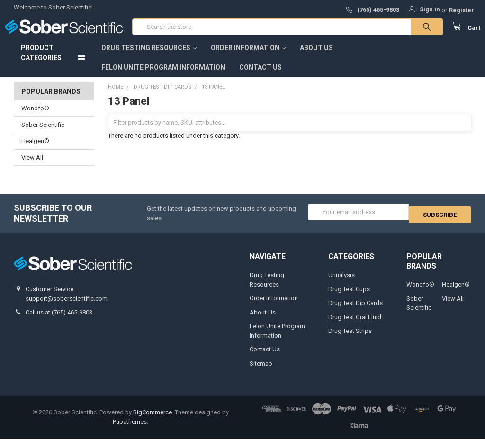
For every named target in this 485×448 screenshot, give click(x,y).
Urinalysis (341, 284)
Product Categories (41, 62)
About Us (316, 57)
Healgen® (35, 150)
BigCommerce (153, 422)
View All (32, 167)
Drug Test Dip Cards (355, 312)
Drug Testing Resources (149, 57)
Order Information (248, 57)
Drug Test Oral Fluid (355, 327)
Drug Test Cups (349, 299)
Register (462, 10)
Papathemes (130, 431)
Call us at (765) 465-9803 (59, 322)
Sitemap (261, 373)
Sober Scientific (43, 134)
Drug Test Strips (350, 340)
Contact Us (260, 77)
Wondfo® (35, 118)
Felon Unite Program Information (163, 77)
